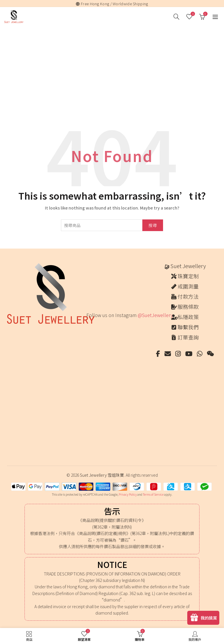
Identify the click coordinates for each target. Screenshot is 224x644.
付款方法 (188, 296)
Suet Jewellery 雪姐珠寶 (102, 475)
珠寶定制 (188, 276)
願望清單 (192, 14)
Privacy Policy (128, 494)
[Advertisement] (113, 70)
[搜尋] (176, 17)
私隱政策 (188, 317)
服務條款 (188, 307)
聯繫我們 (188, 327)
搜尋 (153, 225)
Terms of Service (153, 494)
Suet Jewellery (188, 266)
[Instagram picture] (96, 335)
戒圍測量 (188, 286)
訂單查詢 (188, 337)
